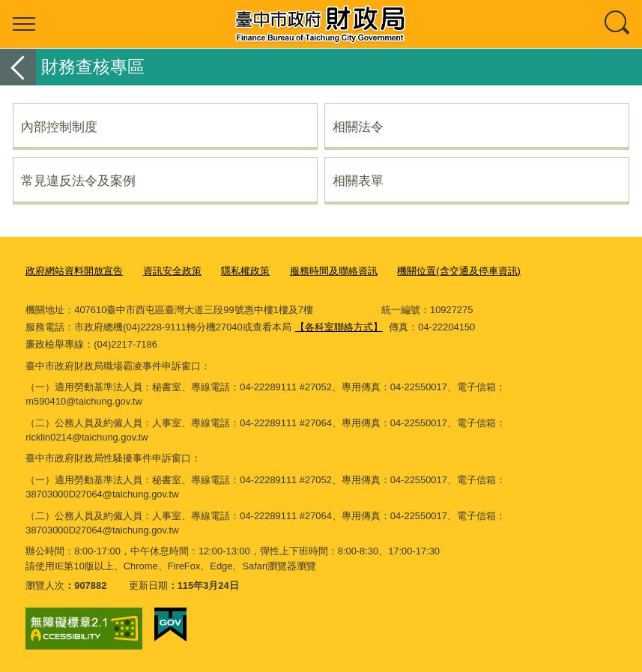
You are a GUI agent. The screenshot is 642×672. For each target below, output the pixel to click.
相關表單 (358, 181)
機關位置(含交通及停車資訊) (459, 271)
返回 (18, 67)
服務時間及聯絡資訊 (334, 271)
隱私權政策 (245, 271)
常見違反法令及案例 (78, 181)
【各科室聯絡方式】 (339, 327)
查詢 (618, 24)
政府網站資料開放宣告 (74, 271)
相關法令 (358, 127)
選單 (24, 24)
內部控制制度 (59, 127)
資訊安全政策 (172, 271)
